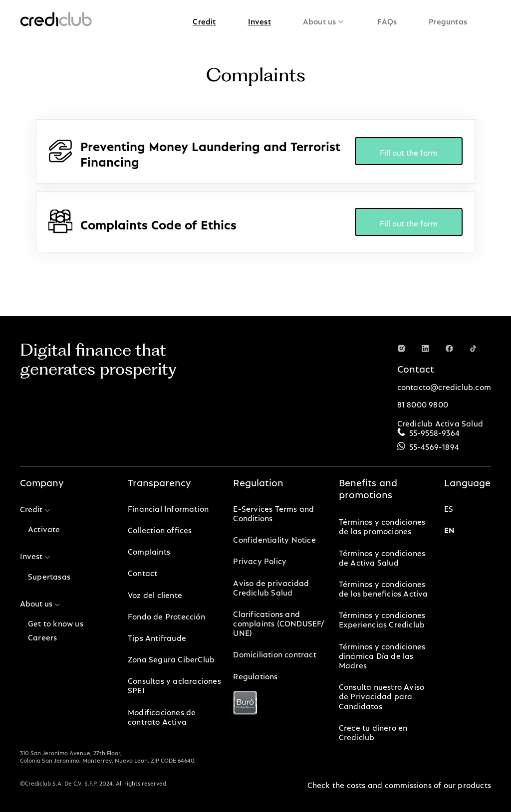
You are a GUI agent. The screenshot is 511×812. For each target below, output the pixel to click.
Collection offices (160, 528)
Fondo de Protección (166, 615)
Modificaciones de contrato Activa (162, 715)
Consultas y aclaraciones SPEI (174, 684)
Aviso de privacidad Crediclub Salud (271, 586)
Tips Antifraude (157, 636)
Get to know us (56, 622)
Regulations (255, 675)
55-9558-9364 (434, 431)
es (449, 507)
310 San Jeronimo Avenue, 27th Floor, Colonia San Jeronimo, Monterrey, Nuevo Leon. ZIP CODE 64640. (108, 755)
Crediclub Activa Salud (440, 422)
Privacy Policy (260, 559)
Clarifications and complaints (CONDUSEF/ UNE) (279, 622)
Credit (204, 20)
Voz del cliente (155, 593)
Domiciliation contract (274, 653)
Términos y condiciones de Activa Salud (382, 556)
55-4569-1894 (434, 445)
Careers (42, 636)
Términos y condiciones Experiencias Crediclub (382, 618)
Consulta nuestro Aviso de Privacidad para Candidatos (382, 695)
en (449, 528)
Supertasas (49, 575)
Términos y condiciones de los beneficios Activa (383, 587)
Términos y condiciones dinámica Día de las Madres (382, 654)
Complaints (149, 550)
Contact (142, 571)
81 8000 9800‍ (423, 403)
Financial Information (168, 507)
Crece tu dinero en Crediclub (373, 731)
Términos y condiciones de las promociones (382, 525)
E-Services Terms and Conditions (273, 512)
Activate (44, 527)
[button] (204, 20)
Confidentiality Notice (274, 538)
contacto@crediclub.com (444, 385)
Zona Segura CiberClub (171, 658)
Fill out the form (409, 151)
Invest (259, 20)
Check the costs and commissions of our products (399, 783)
